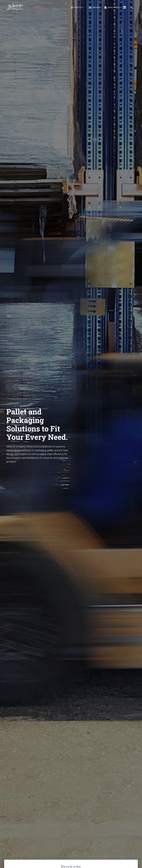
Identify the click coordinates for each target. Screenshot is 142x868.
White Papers (112, 8)
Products (77, 8)
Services (94, 8)
